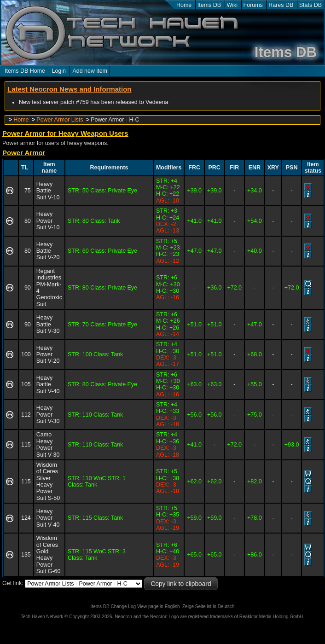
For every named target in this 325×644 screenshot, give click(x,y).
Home (184, 5)
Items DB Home (25, 71)
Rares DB (281, 5)
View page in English (159, 606)
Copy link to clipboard (181, 584)
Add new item (90, 71)
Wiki (232, 5)
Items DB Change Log (113, 606)
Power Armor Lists (60, 120)
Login (59, 71)
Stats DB (310, 5)
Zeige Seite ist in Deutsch (208, 606)
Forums (253, 5)
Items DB (209, 5)
